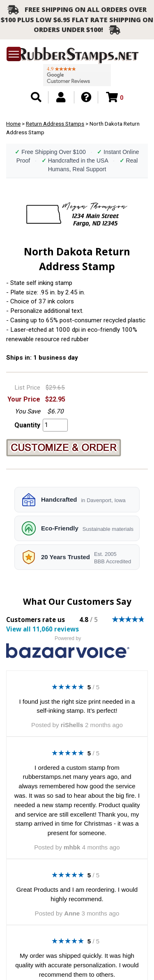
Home (13, 124)
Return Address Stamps (55, 124)
